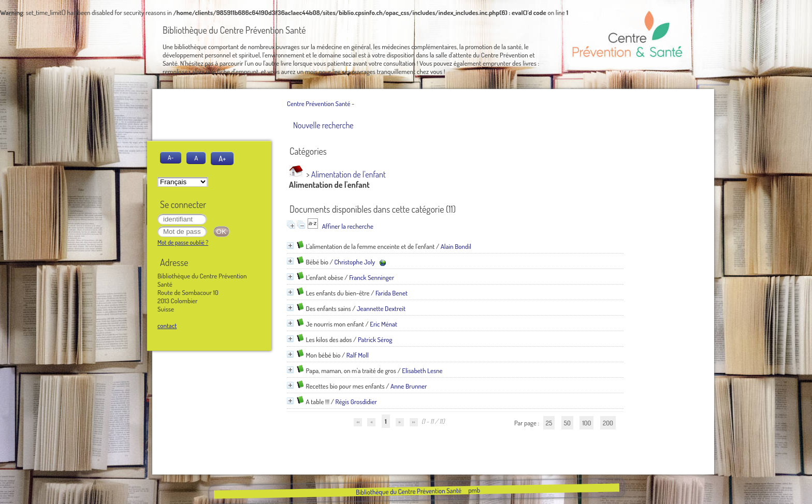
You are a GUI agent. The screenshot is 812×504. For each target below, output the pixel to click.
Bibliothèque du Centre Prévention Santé (408, 491)
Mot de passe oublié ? (183, 242)
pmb (474, 490)
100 (586, 423)
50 (567, 423)
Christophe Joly (354, 262)
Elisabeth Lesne (422, 370)
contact (167, 325)
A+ (222, 158)
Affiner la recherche (348, 226)
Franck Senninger (372, 277)
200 (608, 423)
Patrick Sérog (375, 339)
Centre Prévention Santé (318, 103)
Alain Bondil (456, 246)
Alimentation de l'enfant (349, 174)
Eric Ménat (383, 324)
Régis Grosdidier (356, 402)
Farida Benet (392, 293)
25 (549, 423)
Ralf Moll (358, 355)
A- (171, 158)
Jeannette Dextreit (381, 308)
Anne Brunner (409, 386)
